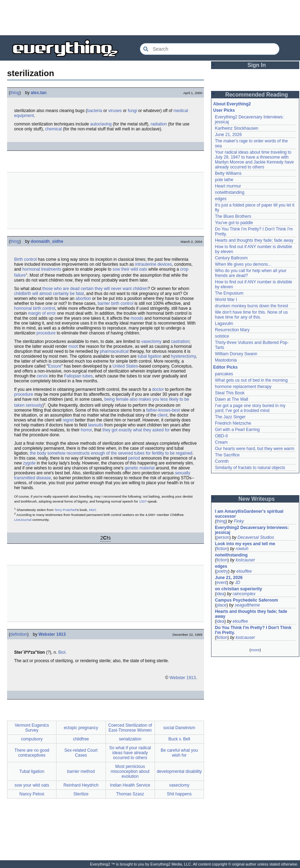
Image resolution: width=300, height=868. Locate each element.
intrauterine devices (154, 264)
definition (19, 634)
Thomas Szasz (130, 794)
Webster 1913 (52, 634)
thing (15, 93)
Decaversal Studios (256, 537)
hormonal (23, 308)
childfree (81, 739)
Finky (239, 521)
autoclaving (101, 124)
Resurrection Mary (232, 330)
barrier (104, 303)
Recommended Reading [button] (257, 95)
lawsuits (95, 425)
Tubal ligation (32, 771)
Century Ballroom (231, 258)
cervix (42, 376)
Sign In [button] (257, 65)
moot (73, 346)
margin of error (42, 313)
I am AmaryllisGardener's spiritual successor (250, 514)
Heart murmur (228, 186)
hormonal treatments (42, 269)
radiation (159, 124)
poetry (222, 571)
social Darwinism (179, 728)
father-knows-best (163, 410)
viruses (115, 111)
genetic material (140, 468)
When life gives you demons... (243, 264)
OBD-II (221, 436)
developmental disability (179, 771)
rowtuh (242, 549)
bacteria (95, 111)
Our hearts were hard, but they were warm (255, 449)
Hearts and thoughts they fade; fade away (254, 240)
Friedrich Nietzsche (233, 423)
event (221, 583)
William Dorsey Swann (236, 354)
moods (137, 318)
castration (180, 341)
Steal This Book (230, 393)
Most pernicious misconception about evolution (130, 771)
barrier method (81, 771)
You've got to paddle (234, 223)
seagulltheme (247, 605)
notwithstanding (230, 192)
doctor (158, 389)
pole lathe (224, 180)
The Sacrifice (227, 455)
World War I (226, 300)
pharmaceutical (114, 351)
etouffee (244, 571)
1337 (143, 501)
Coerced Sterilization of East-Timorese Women (130, 728)
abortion (83, 298)
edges (221, 199)
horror (86, 430)
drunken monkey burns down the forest (251, 306)
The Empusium (229, 293)
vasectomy (151, 341)
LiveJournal (23, 520)
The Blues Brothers (233, 216)
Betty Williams (228, 173)
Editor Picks (225, 367)
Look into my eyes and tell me (245, 544)
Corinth (222, 461)
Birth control (25, 259)
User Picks (224, 110)
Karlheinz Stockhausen (237, 128)
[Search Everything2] (210, 49)
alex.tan (39, 93)
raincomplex (244, 594)
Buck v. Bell (179, 739)
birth (37, 308)
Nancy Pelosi (32, 794)
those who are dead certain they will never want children (95, 289)
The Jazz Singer (230, 417)
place (221, 605)
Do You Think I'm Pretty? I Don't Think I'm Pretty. (254, 630)
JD (238, 583)
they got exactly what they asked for (136, 430)
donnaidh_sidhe (47, 241)
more (255, 650)
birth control (122, 303)
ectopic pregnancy (81, 728)
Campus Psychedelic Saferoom (247, 600)
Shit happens (179, 794)
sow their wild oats (130, 269)
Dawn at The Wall (232, 399)
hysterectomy (183, 356)
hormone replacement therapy (243, 387)
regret (68, 420)
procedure (46, 333)
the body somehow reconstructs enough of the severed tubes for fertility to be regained (111, 453)
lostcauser (245, 560)
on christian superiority (238, 589)
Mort (92, 510)
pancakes (224, 374)
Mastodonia (226, 360)
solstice (222, 336)
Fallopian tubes (78, 376)
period (134, 458)
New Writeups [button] (257, 499)
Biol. (62, 652)
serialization (130, 739)
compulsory (32, 739)
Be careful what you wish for (179, 753)
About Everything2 (232, 104)
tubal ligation (149, 356)
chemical (53, 129)
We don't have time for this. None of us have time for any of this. (252, 315)
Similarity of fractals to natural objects (250, 468)
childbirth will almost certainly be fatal (49, 294)
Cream (221, 442)
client (162, 415)
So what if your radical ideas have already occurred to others (130, 753)
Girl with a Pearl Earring (237, 430)
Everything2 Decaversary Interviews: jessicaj (253, 530)
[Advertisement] (150, 18)
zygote (29, 463)
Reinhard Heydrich (81, 785)
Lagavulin (224, 324)
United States (125, 366)
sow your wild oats (32, 785)
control (49, 308)
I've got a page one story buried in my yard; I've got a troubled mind (251, 408)
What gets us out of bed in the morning (251, 380)
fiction (222, 549)
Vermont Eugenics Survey (32, 728)
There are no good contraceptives (32, 753)
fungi (132, 111)
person (223, 537)
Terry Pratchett (65, 510)
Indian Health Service (130, 785)
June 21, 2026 (228, 135)
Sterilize (81, 794)
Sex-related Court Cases (81, 753)
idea (220, 594)
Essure (55, 366)
